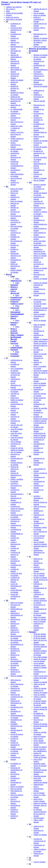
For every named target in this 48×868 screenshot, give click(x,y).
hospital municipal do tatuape (40, 727)
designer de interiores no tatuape (15, 651)
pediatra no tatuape (41, 339)
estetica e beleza (14, 323)
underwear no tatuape (39, 827)
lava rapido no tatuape (39, 129)
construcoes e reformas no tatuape (16, 521)
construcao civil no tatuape (16, 516)
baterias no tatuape (15, 204)
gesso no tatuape (40, 15)
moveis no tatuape (40, 268)
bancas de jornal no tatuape (17, 190)
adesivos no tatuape (15, 43)
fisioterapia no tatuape (16, 783)
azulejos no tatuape (15, 183)
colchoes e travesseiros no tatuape (16, 486)
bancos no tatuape (14, 194)
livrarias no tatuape (38, 144)
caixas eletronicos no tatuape (16, 385)
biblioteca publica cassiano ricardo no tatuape (40, 653)
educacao (15, 308)
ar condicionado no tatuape (17, 110)
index (8, 11)
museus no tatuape (40, 279)
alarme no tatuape (14, 83)
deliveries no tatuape (15, 620)
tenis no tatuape (39, 598)
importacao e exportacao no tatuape (39, 76)
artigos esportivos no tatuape (16, 145)
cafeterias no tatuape (15, 380)
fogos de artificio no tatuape (17, 796)
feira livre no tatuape (38, 721)
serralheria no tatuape (39, 524)
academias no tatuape (16, 25)
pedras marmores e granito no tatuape (41, 342)
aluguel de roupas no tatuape (17, 94)
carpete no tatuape (14, 413)
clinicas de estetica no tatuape (14, 469)
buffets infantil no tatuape (16, 271)
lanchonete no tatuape (39, 110)
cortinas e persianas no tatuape (15, 561)
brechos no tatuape (15, 246)
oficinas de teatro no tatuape (40, 305)
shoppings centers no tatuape (40, 528)
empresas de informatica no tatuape (16, 703)
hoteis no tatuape (40, 47)
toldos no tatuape (40, 619)
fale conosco (11, 9)
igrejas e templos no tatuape (40, 58)
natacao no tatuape (40, 283)
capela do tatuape (40, 659)
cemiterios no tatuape (16, 445)
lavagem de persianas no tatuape (38, 120)
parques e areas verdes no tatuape (40, 756)
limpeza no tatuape (41, 141)
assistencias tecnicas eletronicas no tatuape (16, 156)
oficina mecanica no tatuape (40, 301)
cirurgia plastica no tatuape (16, 464)
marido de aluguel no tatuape (40, 194)
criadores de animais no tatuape (15, 580)
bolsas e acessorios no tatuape (16, 233)
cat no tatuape (39, 663)
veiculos (14, 354)
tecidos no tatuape (40, 577)
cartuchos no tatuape (15, 422)
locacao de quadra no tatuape (40, 148)
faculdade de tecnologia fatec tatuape (39, 715)
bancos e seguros (14, 288)
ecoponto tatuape (40, 701)
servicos (14, 343)
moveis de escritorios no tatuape (39, 264)
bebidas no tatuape (15, 209)
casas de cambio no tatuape (17, 430)
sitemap (9, 15)
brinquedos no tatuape (16, 261)
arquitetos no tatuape (15, 114)
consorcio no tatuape (15, 512)
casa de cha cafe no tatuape (17, 426)
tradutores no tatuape (38, 625)
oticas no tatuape (40, 320)
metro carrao (38, 738)
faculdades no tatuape (16, 765)
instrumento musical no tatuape (41, 85)
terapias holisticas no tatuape (40, 602)
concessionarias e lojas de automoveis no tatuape (17, 497)
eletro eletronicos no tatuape (17, 685)
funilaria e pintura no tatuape (14, 812)
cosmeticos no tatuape (16, 566)
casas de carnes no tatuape (16, 434)
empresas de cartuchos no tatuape (15, 690)
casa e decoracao (15, 292)
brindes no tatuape (14, 250)
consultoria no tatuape (16, 530)
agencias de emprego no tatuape (15, 63)
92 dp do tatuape (40, 638)
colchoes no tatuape (15, 491)
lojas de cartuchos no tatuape (40, 158)
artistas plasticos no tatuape (17, 150)
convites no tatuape (15, 539)
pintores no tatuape (38, 363)
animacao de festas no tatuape (17, 98)
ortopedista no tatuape (39, 317)
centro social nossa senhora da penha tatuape (41, 678)
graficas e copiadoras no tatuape (39, 19)
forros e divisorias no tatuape (15, 801)
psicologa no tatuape (38, 449)
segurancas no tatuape (39, 516)
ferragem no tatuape (15, 779)
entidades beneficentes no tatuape (16, 726)
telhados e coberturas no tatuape (39, 594)
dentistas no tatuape (15, 625)
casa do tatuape (39, 661)
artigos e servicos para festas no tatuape (17, 134)
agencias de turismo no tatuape (15, 76)
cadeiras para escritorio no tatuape (15, 375)
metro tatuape (39, 741)
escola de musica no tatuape (17, 735)
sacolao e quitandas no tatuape (38, 498)
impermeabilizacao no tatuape (41, 71)
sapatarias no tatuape (38, 512)
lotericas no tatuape (38, 175)
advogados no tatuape (16, 52)
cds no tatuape (16, 442)
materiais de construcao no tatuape (39, 203)
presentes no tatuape (38, 413)
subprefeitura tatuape (38, 790)
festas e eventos (14, 330)
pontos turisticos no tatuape (40, 399)
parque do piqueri (40, 747)
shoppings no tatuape (38, 773)
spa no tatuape (39, 542)
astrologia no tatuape (15, 171)
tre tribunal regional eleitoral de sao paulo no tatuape (40, 813)
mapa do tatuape (40, 736)
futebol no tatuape (14, 817)
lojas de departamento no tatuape (40, 164)
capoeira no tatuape (15, 409)
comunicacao (16, 297)
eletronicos (15, 312)
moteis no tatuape (40, 256)
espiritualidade (17, 314)
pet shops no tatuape (38, 351)
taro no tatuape (39, 573)
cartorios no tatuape (15, 418)
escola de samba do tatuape (40, 704)
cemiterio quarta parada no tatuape (40, 666)
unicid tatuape (39, 818)
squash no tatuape (40, 544)
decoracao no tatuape (15, 606)
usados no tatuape (40, 835)
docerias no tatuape (15, 666)
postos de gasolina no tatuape (40, 409)
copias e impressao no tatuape (15, 544)
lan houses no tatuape (39, 114)
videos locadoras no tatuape (40, 850)
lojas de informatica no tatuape (39, 170)
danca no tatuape (17, 603)
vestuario (15, 356)
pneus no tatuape (40, 383)
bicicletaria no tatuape (16, 217)
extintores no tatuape (15, 758)
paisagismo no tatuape (39, 332)
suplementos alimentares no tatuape (39, 552)
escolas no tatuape (14, 739)
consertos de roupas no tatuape (17, 507)
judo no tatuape (39, 101)
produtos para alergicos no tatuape (39, 429)
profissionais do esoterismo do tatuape (39, 440)
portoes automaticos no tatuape (39, 404)
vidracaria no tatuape (38, 854)
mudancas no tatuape (38, 271)
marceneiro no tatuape (39, 190)
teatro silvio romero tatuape (39, 800)
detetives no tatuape (15, 656)
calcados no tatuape (15, 395)
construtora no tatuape (16, 526)
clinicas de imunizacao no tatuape (16, 475)
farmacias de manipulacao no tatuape (16, 770)
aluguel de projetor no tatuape (15, 88)
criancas (14, 302)
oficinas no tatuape (41, 308)
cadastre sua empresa (14, 7)
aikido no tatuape (17, 80)
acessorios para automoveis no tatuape (16, 30)
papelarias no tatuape (38, 336)
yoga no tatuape (39, 862)
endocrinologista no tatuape (17, 717)
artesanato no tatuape (15, 119)
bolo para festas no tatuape (16, 227)
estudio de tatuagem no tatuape (15, 745)
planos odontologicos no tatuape (40, 379)
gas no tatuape (39, 13)
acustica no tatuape (15, 39)
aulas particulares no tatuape (17, 175)
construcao (15, 299)
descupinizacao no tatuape (16, 641)
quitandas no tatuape (38, 464)
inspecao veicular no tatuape (40, 733)
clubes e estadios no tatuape (17, 480)
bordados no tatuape (15, 238)
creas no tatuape (40, 695)
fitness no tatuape (17, 787)
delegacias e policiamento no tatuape (17, 615)
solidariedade (16, 348)
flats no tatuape (16, 789)
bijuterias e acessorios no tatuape (16, 222)
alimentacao (16, 281)
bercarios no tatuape (15, 213)
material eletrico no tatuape (40, 209)
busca (9, 274)
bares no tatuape (17, 201)
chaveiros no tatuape (15, 455)
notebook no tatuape (38, 286)
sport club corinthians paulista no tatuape (41, 780)
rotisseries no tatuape (38, 491)
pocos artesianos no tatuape (40, 386)
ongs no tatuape (39, 314)
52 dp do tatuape (40, 636)
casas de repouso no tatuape (17, 438)
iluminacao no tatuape (39, 62)
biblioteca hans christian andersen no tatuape (40, 646)
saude (13, 341)
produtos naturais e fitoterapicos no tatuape (40, 423)
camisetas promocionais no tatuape (17, 404)
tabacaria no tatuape (38, 560)
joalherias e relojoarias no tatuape (39, 97)
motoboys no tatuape (38, 259)
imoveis (14, 333)
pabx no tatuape (39, 325)
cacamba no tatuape (15, 365)
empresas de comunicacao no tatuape (17, 697)
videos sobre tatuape (38, 821)
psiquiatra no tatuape (38, 453)
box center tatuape (40, 657)
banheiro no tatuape (15, 198)
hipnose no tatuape (41, 38)
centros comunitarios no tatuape (40, 672)
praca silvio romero (38, 760)
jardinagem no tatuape (39, 91)
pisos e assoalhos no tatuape (40, 367)
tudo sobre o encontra (14, 19)
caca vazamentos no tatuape (17, 369)
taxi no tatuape (39, 575)
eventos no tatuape (15, 754)
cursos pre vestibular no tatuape (15, 596)
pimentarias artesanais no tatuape (38, 358)
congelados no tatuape (16, 503)
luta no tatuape (39, 180)
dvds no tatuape (16, 676)
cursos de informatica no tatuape (16, 586)
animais (14, 285)
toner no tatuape (40, 621)
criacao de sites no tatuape (16, 574)
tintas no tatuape (40, 617)
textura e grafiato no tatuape (40, 614)
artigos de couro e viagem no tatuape (17, 128)
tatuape (32, 632)
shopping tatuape (40, 776)
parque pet (37, 753)
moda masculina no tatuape (40, 242)
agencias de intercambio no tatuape (16, 70)
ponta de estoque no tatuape (40, 395)
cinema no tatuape (40, 682)
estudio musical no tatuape (16, 750)
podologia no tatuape (38, 390)
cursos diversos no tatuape (16, 591)
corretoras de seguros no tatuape (15, 554)
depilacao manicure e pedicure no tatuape (15, 631)
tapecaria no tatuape (38, 564)
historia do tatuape (40, 724)
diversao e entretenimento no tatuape (16, 661)
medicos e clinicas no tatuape (40, 213)
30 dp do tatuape (40, 634)
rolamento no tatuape (38, 487)
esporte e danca (14, 317)
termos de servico (12, 17)
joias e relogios (17, 335)
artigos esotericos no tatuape (17, 140)
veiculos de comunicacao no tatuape (40, 841)
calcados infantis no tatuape (17, 390)
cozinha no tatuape (15, 570)
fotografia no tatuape (15, 806)
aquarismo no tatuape (16, 102)
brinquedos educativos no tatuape (16, 256)
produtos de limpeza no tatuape (41, 418)
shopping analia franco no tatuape (40, 765)
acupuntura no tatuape (16, 35)
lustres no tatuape (40, 178)
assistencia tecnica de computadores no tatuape (17, 165)
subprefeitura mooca (38, 785)
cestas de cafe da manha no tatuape (17, 449)
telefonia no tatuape (38, 585)
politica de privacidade (14, 13)
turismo (14, 350)
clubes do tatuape (40, 688)
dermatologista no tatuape (16, 637)
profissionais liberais (16, 338)
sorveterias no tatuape (39, 539)
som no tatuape (39, 536)
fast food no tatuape (15, 775)
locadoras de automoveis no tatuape (39, 153)
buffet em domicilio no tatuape (15, 266)
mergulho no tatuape (38, 217)
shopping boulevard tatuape (40, 769)
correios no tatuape (15, 549)
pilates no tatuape (40, 354)
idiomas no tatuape (41, 55)
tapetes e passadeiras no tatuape (39, 569)
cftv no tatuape (16, 452)
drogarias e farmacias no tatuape (15, 672)
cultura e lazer (17, 304)
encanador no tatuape (16, 712)
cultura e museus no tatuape (40, 698)
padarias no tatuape (38, 328)
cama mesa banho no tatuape (17, 399)
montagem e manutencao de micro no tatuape (40, 251)
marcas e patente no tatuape (40, 186)
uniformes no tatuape (38, 831)
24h (13, 276)
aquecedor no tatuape (16, 106)
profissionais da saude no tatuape (40, 434)
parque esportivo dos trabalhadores (40, 750)
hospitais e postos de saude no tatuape (40, 42)
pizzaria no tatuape (41, 371)
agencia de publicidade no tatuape (16, 57)
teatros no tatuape (40, 803)
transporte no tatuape (38, 629)
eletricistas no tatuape (16, 681)
